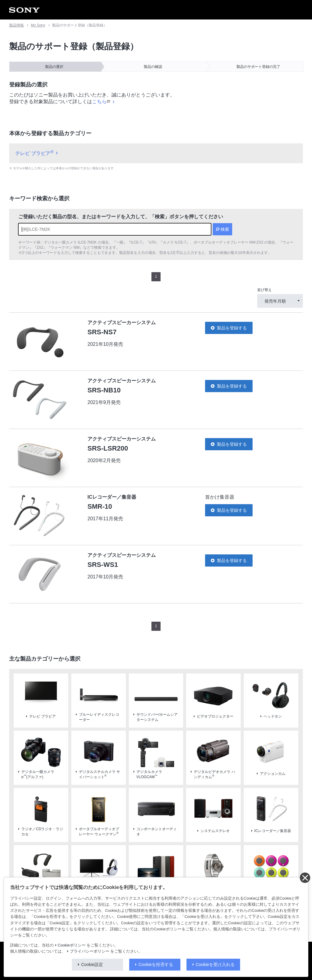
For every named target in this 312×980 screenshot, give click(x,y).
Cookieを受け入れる (215, 964)
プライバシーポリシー (90, 951)
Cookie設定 (92, 964)
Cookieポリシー (72, 945)
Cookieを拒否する (156, 964)
